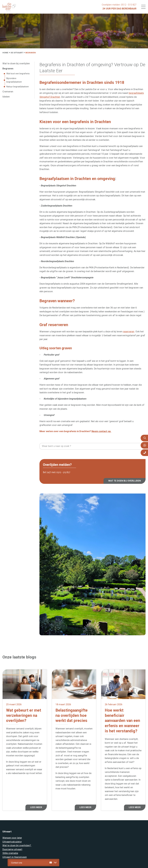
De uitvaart (17, 53)
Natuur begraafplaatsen (18, 87)
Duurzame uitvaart (12, 849)
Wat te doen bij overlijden (16, 63)
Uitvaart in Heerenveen (15, 857)
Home (5, 53)
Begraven (31, 53)
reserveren (129, 332)
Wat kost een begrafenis (18, 74)
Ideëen (6, 97)
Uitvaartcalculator (12, 842)
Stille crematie (10, 853)
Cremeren (8, 92)
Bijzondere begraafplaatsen (14, 80)
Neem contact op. (101, 431)
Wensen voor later (12, 838)
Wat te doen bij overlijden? (17, 845)
